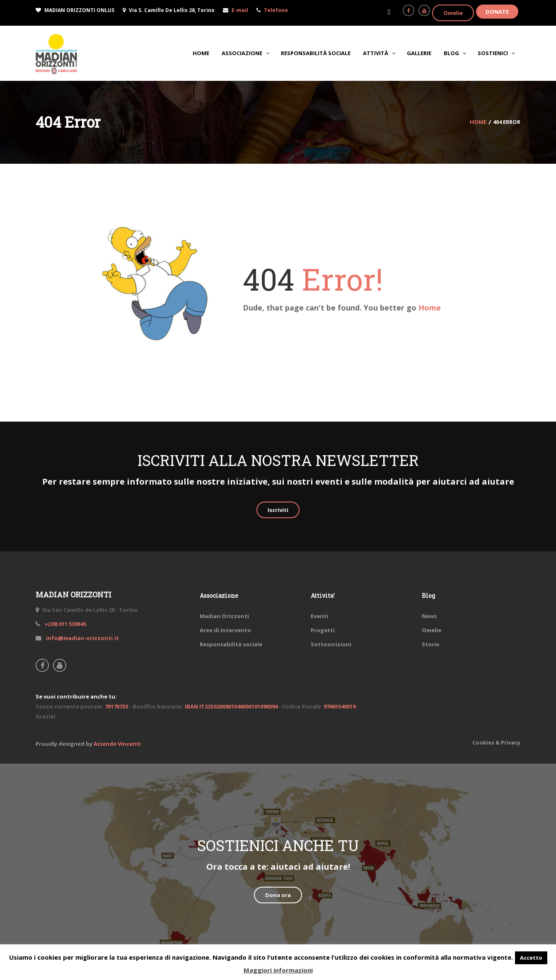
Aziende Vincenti (117, 744)
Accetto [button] (531, 958)
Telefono (276, 10)
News (429, 616)
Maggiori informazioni (278, 970)
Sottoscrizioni (331, 644)
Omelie (453, 13)
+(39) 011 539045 (65, 624)
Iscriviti (278, 510)
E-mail (240, 10)
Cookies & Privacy (496, 742)
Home (430, 308)
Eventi (319, 616)
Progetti (323, 630)
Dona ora (278, 895)
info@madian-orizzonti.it (82, 638)
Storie (430, 644)
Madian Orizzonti (224, 616)
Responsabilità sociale (231, 644)
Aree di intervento (225, 630)
